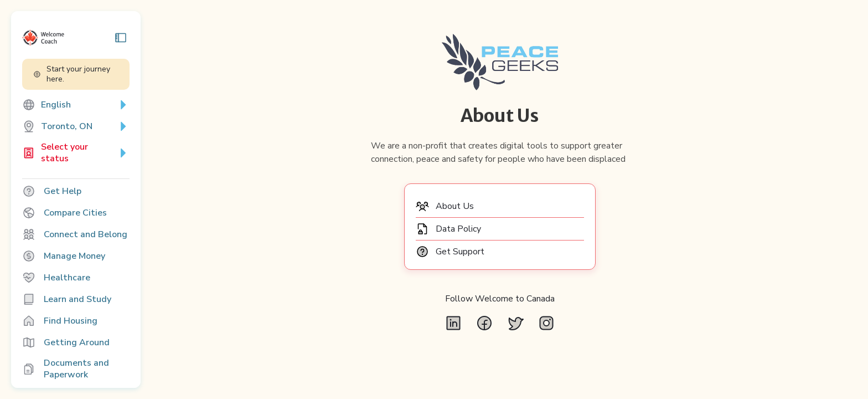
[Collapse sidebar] (146, 38)
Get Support (477, 265)
